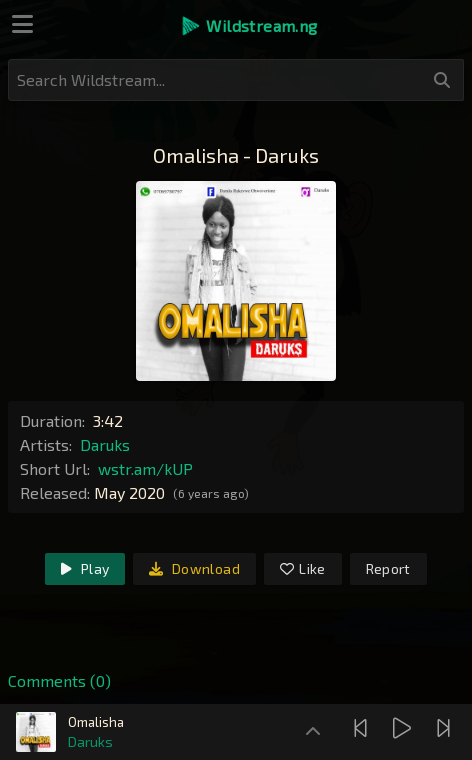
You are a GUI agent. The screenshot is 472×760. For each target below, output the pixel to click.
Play (85, 568)
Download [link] (194, 568)
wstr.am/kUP (145, 468)
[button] (248, 26)
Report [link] (388, 568)
